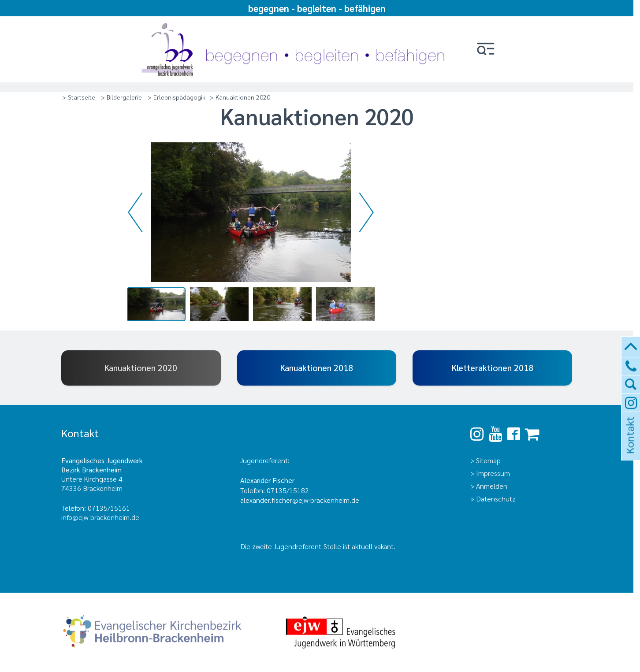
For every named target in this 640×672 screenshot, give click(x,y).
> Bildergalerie (121, 97)
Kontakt (629, 447)
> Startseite (79, 97)
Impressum (493, 473)
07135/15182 (288, 490)
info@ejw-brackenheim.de (100, 517)
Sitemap (488, 460)
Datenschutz (496, 499)
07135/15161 (109, 508)
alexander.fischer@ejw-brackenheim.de (301, 500)
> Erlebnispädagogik (177, 97)
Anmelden (492, 486)
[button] (486, 50)
